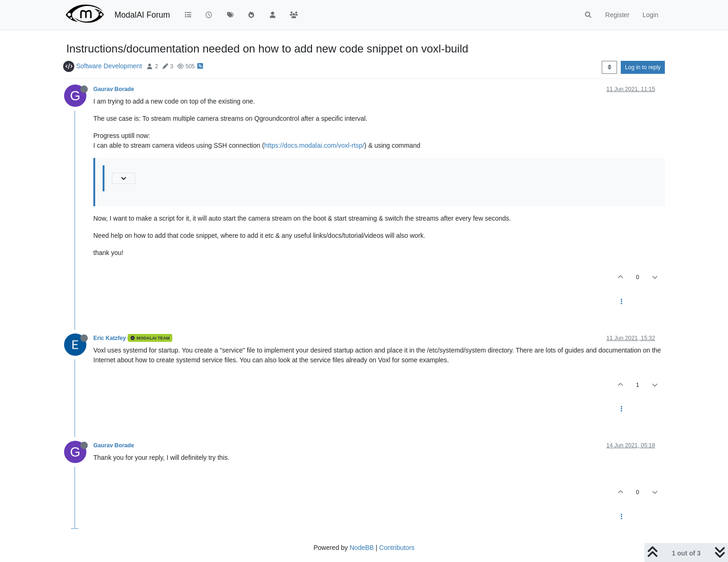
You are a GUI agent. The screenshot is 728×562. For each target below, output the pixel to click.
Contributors (397, 548)
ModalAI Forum (142, 15)
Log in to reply (643, 67)
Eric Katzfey (110, 338)
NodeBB (362, 548)
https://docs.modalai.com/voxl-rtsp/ (314, 145)
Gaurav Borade (114, 89)
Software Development (109, 66)
